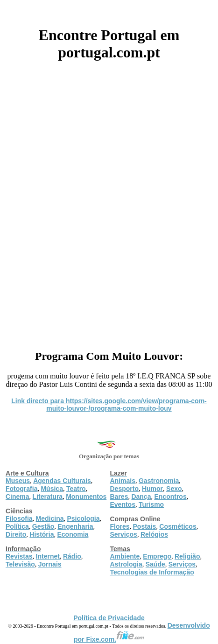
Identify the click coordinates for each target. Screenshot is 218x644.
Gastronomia (159, 481)
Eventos (123, 504)
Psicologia (83, 518)
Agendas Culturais (62, 481)
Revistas (19, 556)
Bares (119, 497)
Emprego (157, 556)
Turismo (151, 504)
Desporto (124, 489)
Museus (18, 481)
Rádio (72, 556)
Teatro (76, 489)
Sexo (174, 489)
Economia (73, 534)
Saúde (155, 564)
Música (52, 489)
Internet (48, 556)
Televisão (20, 564)
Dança (141, 497)
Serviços (124, 534)
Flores (120, 526)
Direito (16, 534)
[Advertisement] (109, 202)
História (42, 534)
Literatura (48, 497)
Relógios (154, 534)
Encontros (170, 497)
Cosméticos (178, 526)
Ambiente (125, 556)
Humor (152, 489)
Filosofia (19, 518)
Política (17, 526)
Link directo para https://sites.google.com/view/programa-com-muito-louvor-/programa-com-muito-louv (109, 405)
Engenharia (75, 526)
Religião (187, 556)
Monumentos (86, 497)
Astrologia (126, 564)
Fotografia (21, 489)
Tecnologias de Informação (152, 572)
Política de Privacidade (109, 618)
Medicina (50, 518)
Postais (145, 526)
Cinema (18, 497)
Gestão (43, 526)
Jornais (50, 564)
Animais (123, 481)
